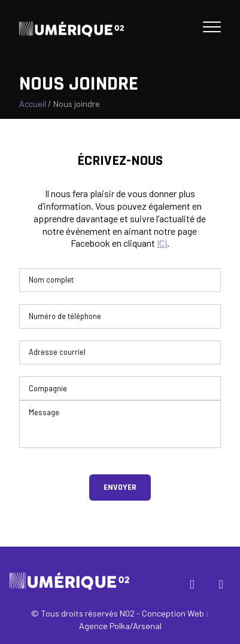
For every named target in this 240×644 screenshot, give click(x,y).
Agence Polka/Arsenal (120, 626)
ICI (162, 243)
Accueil (33, 104)
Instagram (223, 587)
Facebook (195, 587)
